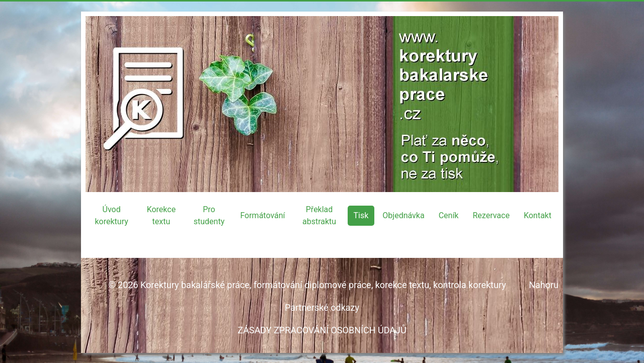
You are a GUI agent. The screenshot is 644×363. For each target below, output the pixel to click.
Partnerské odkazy (322, 307)
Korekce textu (162, 215)
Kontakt (538, 215)
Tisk (361, 215)
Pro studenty (209, 215)
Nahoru (544, 285)
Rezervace (491, 215)
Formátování (262, 215)
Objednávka (403, 215)
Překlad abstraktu (319, 215)
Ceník (449, 215)
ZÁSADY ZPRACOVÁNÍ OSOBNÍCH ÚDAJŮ (322, 330)
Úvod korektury (111, 215)
